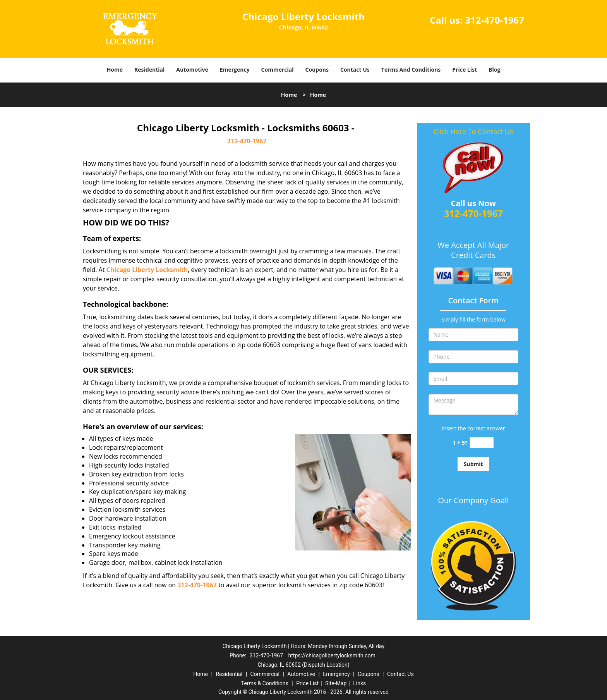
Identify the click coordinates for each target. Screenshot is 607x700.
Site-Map (336, 683)
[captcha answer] (482, 443)
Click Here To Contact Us (473, 131)
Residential (149, 70)
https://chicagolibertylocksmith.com (332, 655)
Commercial (278, 70)
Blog (494, 70)
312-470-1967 (495, 20)
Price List (465, 70)
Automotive (192, 70)
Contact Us (355, 70)
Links (359, 683)
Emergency (235, 70)
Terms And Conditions (411, 70)
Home (115, 70)
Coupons (317, 70)
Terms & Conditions (265, 683)
